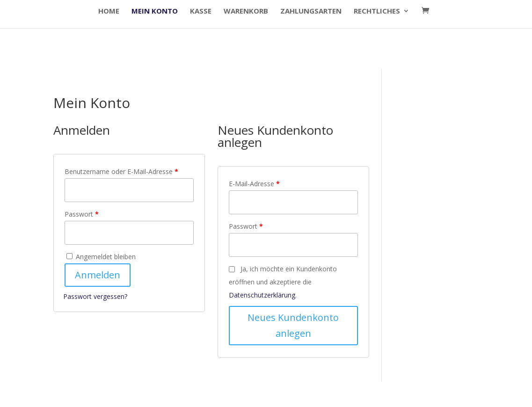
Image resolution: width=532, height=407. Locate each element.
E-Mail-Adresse (254, 184)
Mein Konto (155, 11)
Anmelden (98, 275)
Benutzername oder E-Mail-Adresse (121, 171)
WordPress (212, 394)
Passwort (82, 214)
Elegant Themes (120, 394)
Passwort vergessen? (95, 296)
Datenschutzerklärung (262, 295)
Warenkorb (246, 11)
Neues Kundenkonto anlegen (293, 325)
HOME (109, 11)
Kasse (201, 11)
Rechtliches (377, 11)
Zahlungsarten (311, 11)
